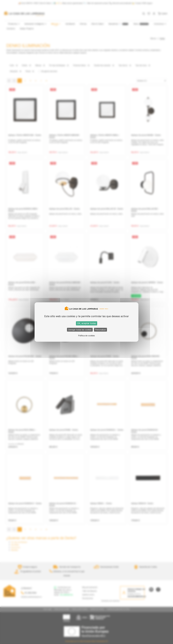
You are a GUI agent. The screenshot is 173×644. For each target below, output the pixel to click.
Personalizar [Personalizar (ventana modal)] (100, 330)
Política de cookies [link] (86, 336)
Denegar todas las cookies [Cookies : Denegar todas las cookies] (80, 330)
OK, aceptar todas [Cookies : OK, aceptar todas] (87, 323)
